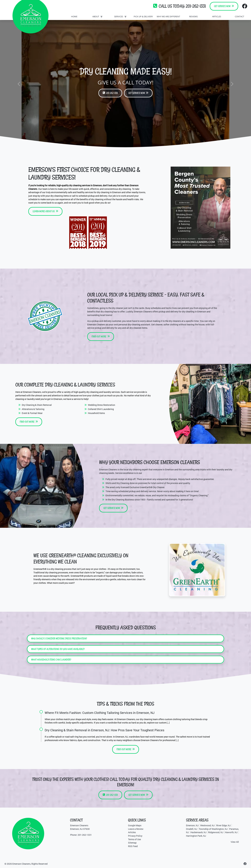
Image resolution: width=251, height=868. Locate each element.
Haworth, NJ (231, 832)
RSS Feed (133, 846)
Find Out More (101, 336)
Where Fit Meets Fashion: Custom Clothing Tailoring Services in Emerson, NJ (100, 713)
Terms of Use (134, 839)
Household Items (96, 413)
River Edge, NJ (223, 825)
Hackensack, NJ (198, 832)
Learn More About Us (45, 211)
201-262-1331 (196, 6)
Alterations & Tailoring (33, 409)
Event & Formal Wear (32, 413)
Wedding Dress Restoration (101, 405)
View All (235, 842)
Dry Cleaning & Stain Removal (37, 405)
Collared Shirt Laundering (101, 409)
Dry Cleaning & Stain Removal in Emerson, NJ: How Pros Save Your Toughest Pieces (104, 730)
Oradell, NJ (192, 829)
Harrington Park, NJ (196, 836)
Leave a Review (136, 829)
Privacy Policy (135, 836)
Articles (132, 832)
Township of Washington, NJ (213, 829)
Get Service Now (224, 6)
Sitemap (132, 843)
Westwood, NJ (207, 825)
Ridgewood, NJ (216, 832)
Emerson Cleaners (21, 864)
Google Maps (135, 825)
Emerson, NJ (192, 825)
